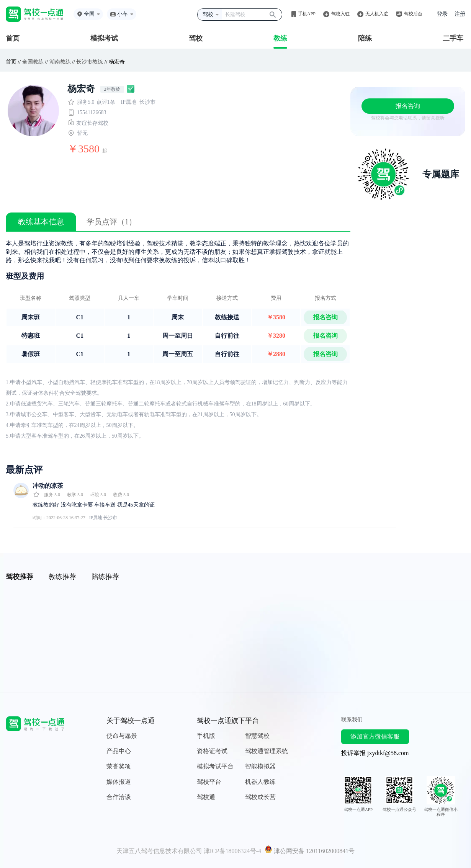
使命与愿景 (122, 736)
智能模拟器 (260, 766)
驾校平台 (209, 782)
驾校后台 (413, 14)
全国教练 (33, 62)
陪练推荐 (105, 577)
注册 (460, 14)
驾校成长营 (260, 797)
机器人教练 (260, 782)
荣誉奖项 (119, 766)
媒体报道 (119, 782)
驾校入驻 (340, 14)
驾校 (196, 38)
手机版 (206, 736)
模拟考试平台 (215, 766)
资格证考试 (212, 751)
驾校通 (206, 797)
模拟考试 (104, 38)
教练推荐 (62, 577)
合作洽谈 (119, 797)
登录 (442, 14)
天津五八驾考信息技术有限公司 (159, 851)
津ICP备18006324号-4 (232, 851)
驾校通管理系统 (267, 751)
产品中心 (119, 751)
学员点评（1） (111, 222)
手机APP (307, 14)
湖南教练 (60, 62)
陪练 (365, 38)
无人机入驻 (377, 14)
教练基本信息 (41, 222)
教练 (280, 38)
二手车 (453, 38)
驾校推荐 (20, 577)
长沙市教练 (90, 62)
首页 (13, 38)
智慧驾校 (257, 736)
